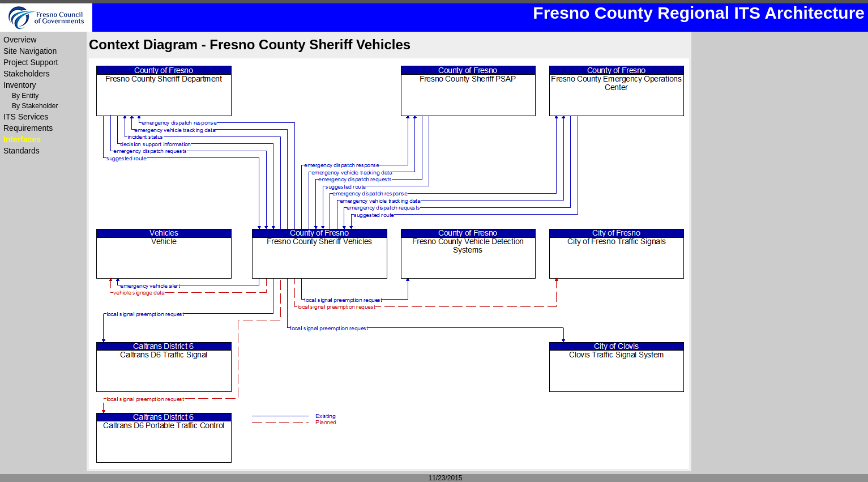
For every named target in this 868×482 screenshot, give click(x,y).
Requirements (28, 128)
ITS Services (26, 117)
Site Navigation (30, 51)
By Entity (25, 96)
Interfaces (22, 139)
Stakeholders (27, 74)
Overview (20, 40)
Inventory (20, 85)
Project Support (31, 62)
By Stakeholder (35, 106)
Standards (22, 151)
